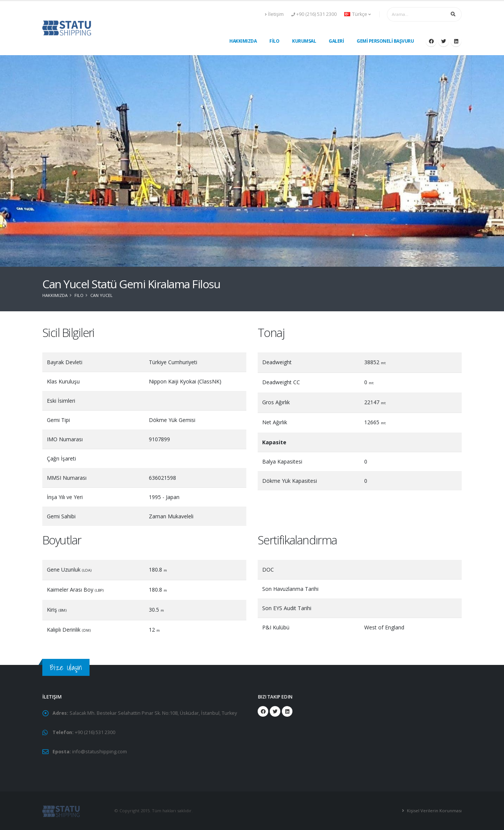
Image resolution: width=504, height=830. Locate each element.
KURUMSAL (304, 41)
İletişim (274, 14)
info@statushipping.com (100, 752)
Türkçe (357, 14)
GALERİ (336, 41)
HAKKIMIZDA (243, 41)
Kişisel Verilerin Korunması (434, 811)
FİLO (274, 41)
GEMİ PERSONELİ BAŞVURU (385, 41)
